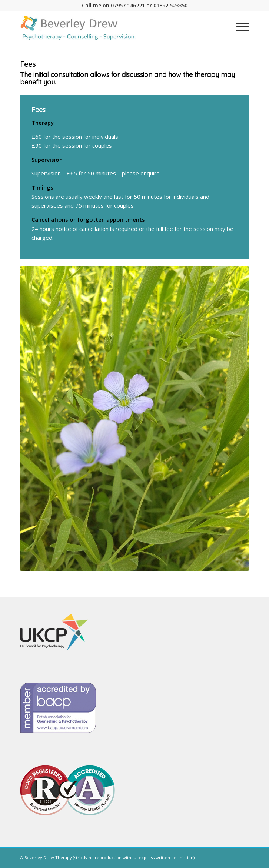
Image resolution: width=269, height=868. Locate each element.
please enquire (141, 173)
